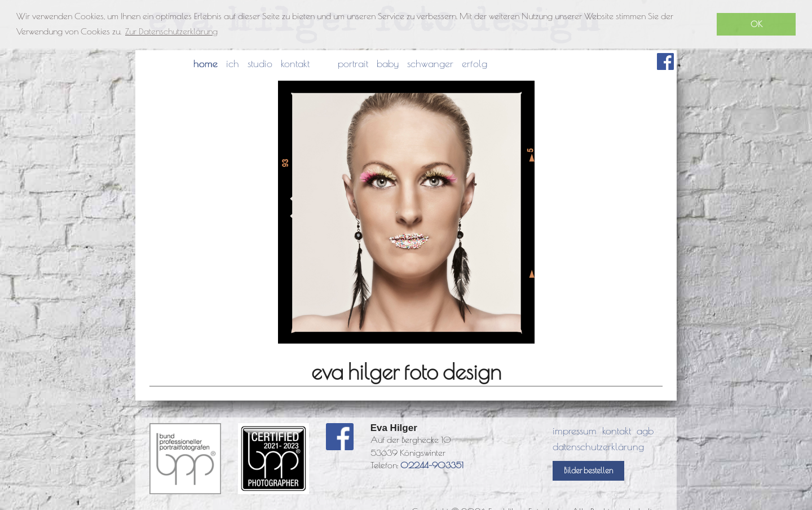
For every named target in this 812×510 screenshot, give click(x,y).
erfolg (475, 63)
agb (645, 431)
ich (233, 63)
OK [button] (756, 24)
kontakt (295, 63)
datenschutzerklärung (598, 447)
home (206, 63)
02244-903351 (432, 465)
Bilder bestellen (588, 471)
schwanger (430, 63)
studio (260, 63)
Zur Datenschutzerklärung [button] (171, 31)
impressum (575, 431)
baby (388, 63)
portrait (353, 63)
